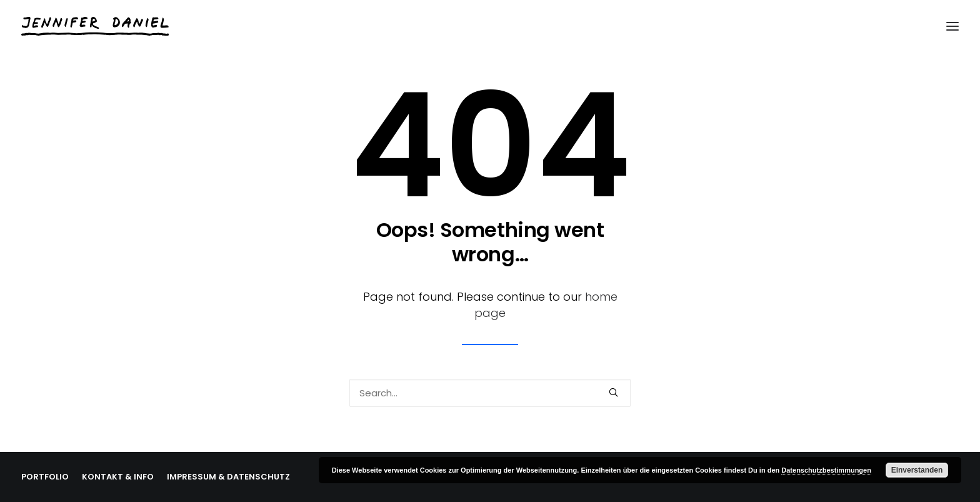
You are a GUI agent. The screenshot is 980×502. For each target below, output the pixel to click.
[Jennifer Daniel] (95, 26)
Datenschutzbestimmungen (826, 470)
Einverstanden (917, 470)
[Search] (490, 393)
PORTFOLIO (45, 477)
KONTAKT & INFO (118, 477)
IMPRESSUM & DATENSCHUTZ (228, 477)
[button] (613, 392)
